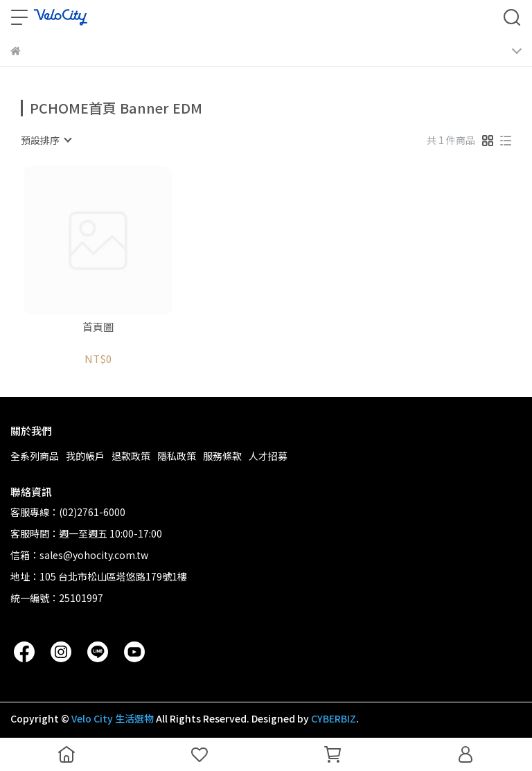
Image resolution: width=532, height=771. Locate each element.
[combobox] (46, 140)
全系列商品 (35, 456)
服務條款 (222, 456)
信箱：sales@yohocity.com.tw (79, 555)
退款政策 (131, 456)
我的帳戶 (85, 456)
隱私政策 (177, 456)
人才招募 (268, 456)
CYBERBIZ (334, 718)
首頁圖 (98, 327)
